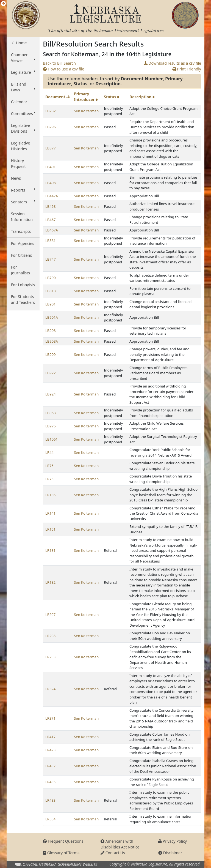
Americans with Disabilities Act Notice (120, 844)
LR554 (50, 819)
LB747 (51, 259)
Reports (23, 190)
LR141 (50, 513)
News (16, 178)
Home (21, 43)
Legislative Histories (20, 146)
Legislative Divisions (23, 128)
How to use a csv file (64, 69)
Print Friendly (187, 69)
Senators (23, 202)
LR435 (50, 782)
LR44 (49, 452)
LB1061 (52, 439)
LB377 (51, 148)
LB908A (52, 341)
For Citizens (21, 255)
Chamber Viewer (23, 58)
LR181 (50, 550)
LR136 (50, 495)
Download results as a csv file (172, 63)
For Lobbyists (23, 285)
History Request (18, 163)
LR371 (50, 718)
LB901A (52, 317)
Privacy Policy (173, 841)
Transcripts (21, 231)
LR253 (50, 657)
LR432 (50, 766)
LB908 (51, 331)
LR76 (49, 479)
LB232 (51, 111)
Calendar (19, 102)
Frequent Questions (63, 841)
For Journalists (20, 270)
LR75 (49, 466)
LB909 (51, 354)
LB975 (51, 426)
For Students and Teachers (23, 299)
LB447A (52, 196)
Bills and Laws (23, 87)
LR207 (50, 615)
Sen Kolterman (86, 111)
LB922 (51, 373)
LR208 (50, 636)
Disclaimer (170, 853)
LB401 (51, 167)
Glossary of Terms (61, 853)
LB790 (51, 278)
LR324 (50, 689)
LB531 (51, 241)
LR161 (50, 529)
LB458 (51, 206)
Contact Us (113, 853)
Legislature (23, 72)
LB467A (52, 230)
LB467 (51, 220)
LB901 (51, 304)
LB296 (51, 127)
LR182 (50, 582)
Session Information (22, 217)
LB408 (51, 183)
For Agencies (23, 243)
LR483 (50, 800)
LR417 (50, 737)
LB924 (51, 394)
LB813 (51, 291)
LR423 (50, 750)
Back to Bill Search (59, 63)
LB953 (51, 413)
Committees (23, 113)
